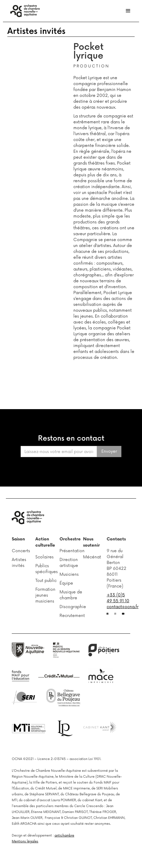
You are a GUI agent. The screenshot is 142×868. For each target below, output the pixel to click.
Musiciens (69, 574)
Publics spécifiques (47, 569)
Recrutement (71, 616)
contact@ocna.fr (123, 607)
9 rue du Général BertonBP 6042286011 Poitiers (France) (117, 569)
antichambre (64, 835)
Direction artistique (69, 563)
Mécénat (92, 557)
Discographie (71, 607)
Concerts (21, 551)
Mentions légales (25, 841)
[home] (24, 11)
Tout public (46, 581)
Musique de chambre (71, 595)
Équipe (66, 583)
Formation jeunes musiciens (45, 595)
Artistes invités (36, 31)
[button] (128, 11)
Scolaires (44, 557)
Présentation (71, 551)
